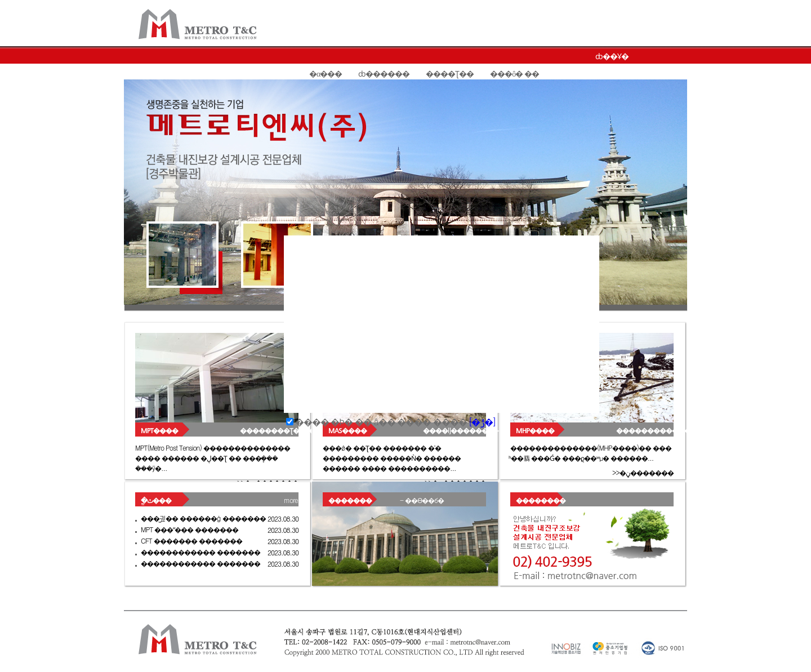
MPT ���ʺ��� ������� (190, 529)
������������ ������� (200, 552)
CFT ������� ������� (191, 540)
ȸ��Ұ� (612, 56)
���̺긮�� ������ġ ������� (203, 518)
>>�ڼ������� (643, 472)
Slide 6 (218, 308)
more (291, 500)
